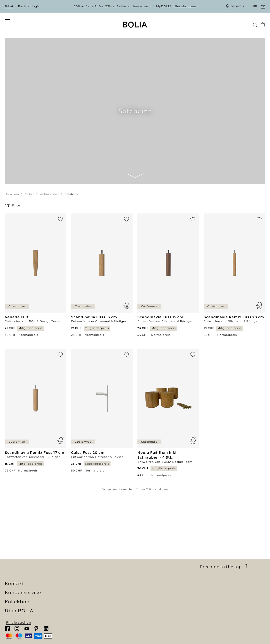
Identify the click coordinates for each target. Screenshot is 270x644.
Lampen (77, 560)
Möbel (76, 551)
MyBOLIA (13, 587)
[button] (8, 210)
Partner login (29, 6)
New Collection (84, 542)
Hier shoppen (185, 6)
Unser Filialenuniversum (27, 547)
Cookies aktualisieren (155, 588)
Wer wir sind (16, 542)
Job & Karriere (17, 560)
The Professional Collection (95, 578)
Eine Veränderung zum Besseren (34, 569)
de (263, 6)
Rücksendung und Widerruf (160, 565)
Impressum (145, 582)
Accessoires (81, 569)
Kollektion (83, 536)
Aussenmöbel (82, 556)
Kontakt (210, 536)
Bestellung (145, 542)
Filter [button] (17, 210)
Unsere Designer (20, 565)
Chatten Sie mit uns (218, 557)
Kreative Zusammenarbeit (28, 573)
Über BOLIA (21, 536)
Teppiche (78, 565)
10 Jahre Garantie (151, 551)
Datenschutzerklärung (156, 578)
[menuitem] (12, 28)
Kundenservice (153, 536)
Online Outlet (82, 582)
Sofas (75, 547)
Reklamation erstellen (155, 569)
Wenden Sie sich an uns (156, 573)
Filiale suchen (228, 636)
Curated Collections (88, 573)
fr (255, 6)
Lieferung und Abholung (157, 547)
